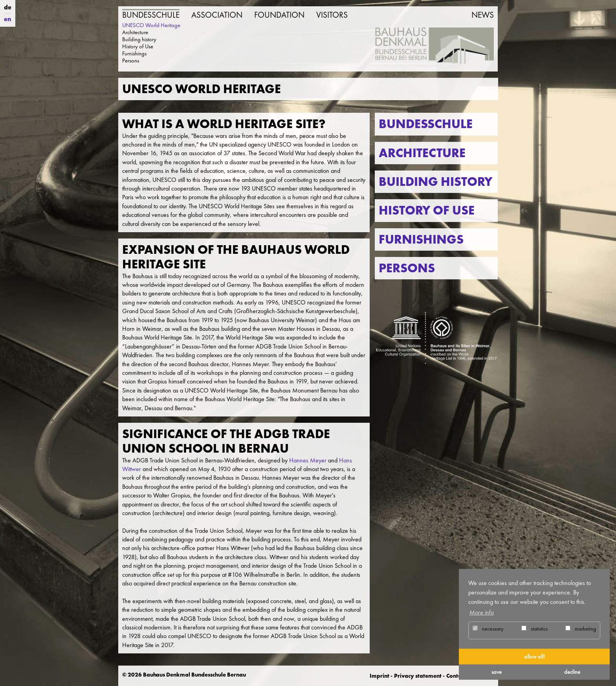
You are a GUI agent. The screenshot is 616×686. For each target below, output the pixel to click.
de (8, 7)
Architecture (135, 32)
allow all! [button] (534, 657)
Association (217, 15)
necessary (488, 629)
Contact (456, 676)
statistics (534, 629)
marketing (581, 629)
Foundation (279, 15)
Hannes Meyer (308, 460)
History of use (427, 210)
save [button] (497, 672)
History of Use (138, 46)
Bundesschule (151, 15)
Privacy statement (418, 676)
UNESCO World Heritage (151, 25)
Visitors (332, 15)
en (7, 19)
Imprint (379, 676)
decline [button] (572, 672)
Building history (139, 39)
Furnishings (134, 53)
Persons (131, 61)
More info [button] (482, 612)
